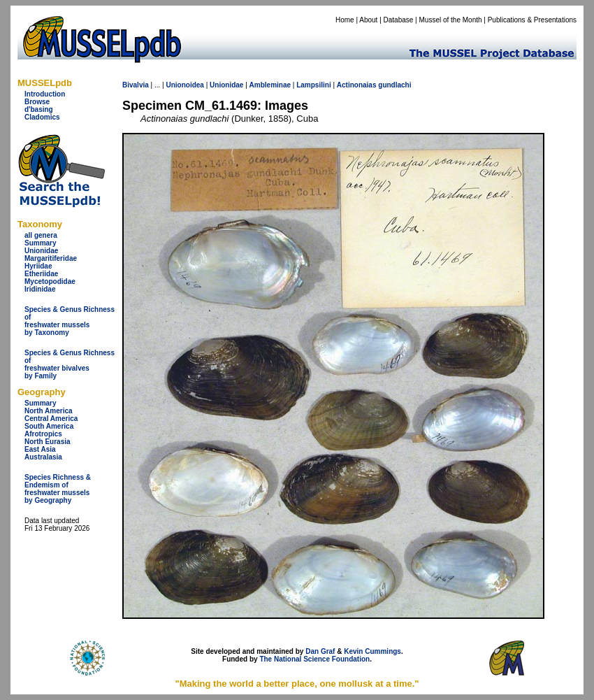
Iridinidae (40, 289)
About (368, 20)
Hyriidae (38, 266)
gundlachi (394, 85)
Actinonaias (357, 85)
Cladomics (42, 117)
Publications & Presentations (532, 20)
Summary (41, 243)
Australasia (43, 457)
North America (49, 411)
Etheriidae (41, 274)
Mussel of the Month (451, 20)
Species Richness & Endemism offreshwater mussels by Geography (58, 489)
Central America (51, 419)
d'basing (39, 109)
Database (399, 20)
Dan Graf (320, 651)
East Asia (40, 449)
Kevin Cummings (372, 651)
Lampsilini (313, 85)
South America (49, 426)
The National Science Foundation (314, 659)
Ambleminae (270, 85)
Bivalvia (136, 85)
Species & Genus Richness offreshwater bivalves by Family (70, 364)
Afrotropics (43, 434)
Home (345, 20)
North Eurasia (48, 442)
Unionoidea (184, 85)
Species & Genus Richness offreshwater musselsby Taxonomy (70, 321)
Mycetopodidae (50, 281)
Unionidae (41, 251)
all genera (41, 235)
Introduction (45, 94)
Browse (37, 102)
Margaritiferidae (51, 258)
